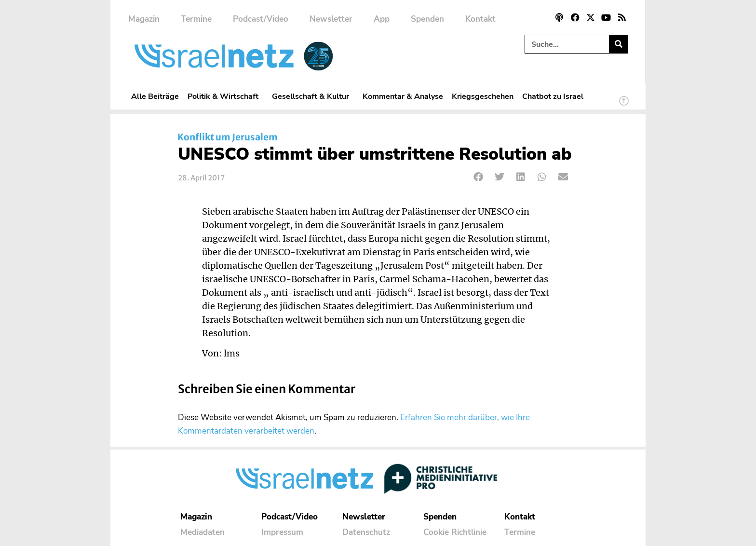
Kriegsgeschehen (483, 96)
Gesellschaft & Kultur (313, 96)
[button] (479, 177)
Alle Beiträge (155, 96)
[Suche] (618, 44)
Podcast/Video (261, 19)
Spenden (427, 19)
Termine (196, 19)
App (382, 19)
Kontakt (480, 19)
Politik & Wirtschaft (225, 96)
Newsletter (331, 19)
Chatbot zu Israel (553, 96)
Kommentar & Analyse (403, 96)
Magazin (144, 19)
